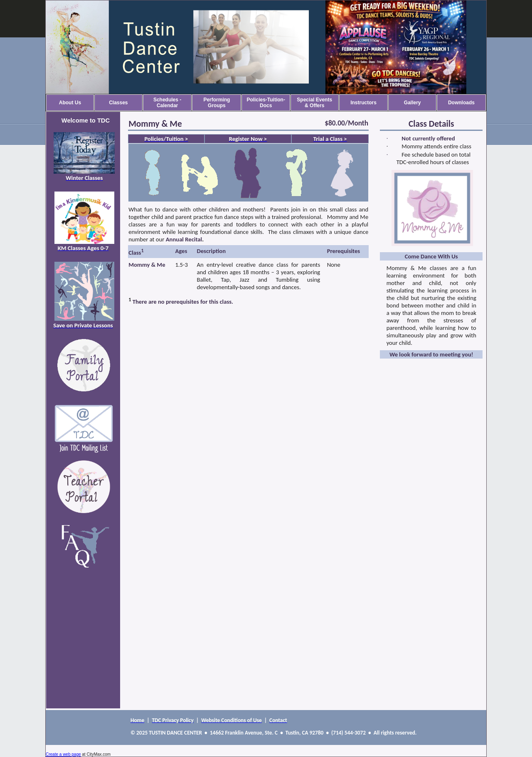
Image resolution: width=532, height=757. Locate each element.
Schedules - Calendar (167, 103)
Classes (118, 103)
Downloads (461, 103)
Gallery (413, 103)
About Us (70, 103)
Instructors (363, 103)
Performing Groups (217, 103)
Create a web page (63, 754)
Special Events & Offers (314, 103)
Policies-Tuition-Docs (266, 103)
